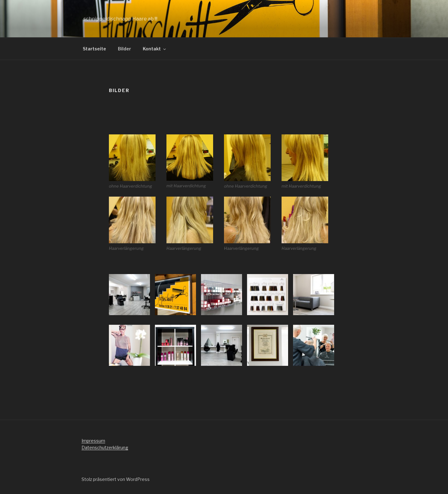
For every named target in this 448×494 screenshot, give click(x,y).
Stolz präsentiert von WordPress (116, 479)
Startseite (94, 49)
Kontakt (155, 49)
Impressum (93, 441)
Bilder (124, 49)
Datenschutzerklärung (105, 447)
